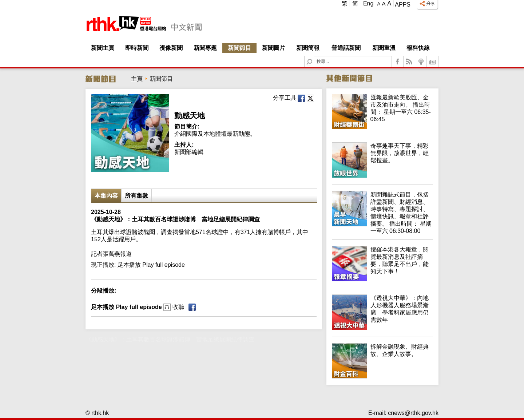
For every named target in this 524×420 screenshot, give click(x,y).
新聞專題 (205, 48)
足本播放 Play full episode (138, 307)
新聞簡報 (308, 48)
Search (314, 56)
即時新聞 (137, 48)
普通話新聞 (346, 48)
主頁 (137, 79)
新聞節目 (239, 48)
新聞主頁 (103, 48)
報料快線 (418, 48)
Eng (368, 3)
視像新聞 (171, 48)
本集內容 (106, 196)
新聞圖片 (274, 48)
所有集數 (136, 196)
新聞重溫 (384, 48)
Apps (403, 5)
